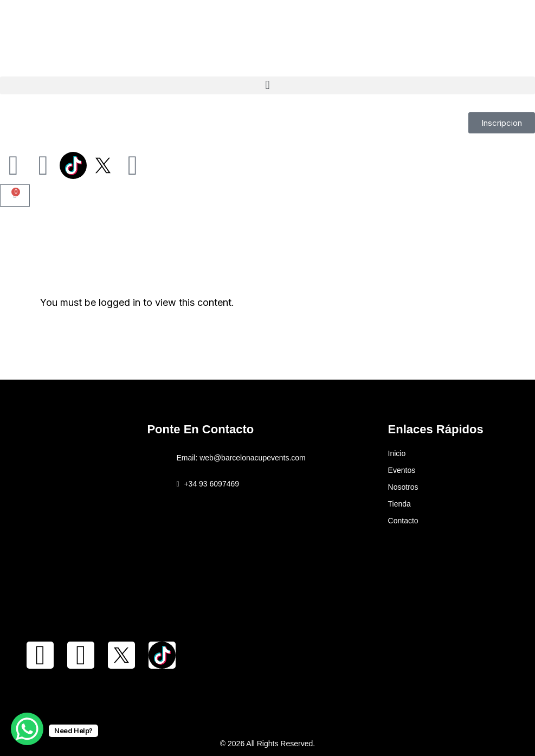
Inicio (397, 453)
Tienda (399, 504)
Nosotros (403, 487)
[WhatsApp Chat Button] (27, 729)
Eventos (402, 470)
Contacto (403, 521)
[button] (267, 85)
